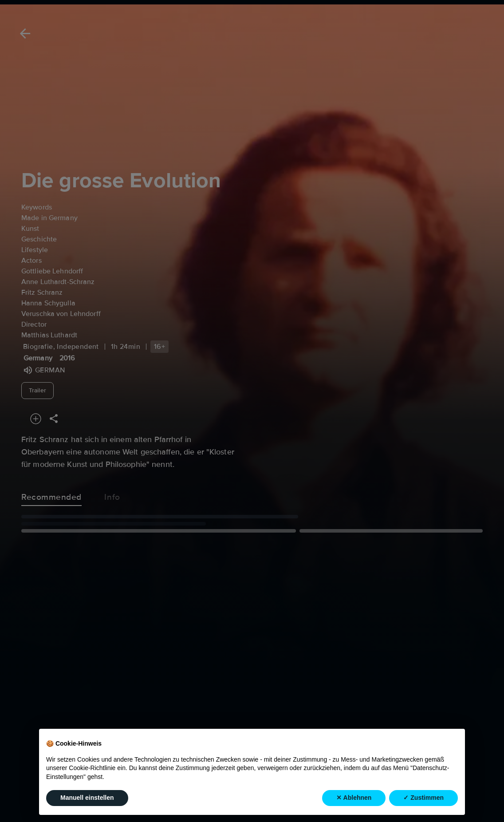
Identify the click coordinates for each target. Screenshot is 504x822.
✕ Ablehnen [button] (354, 798)
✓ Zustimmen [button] (423, 798)
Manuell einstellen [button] (87, 798)
